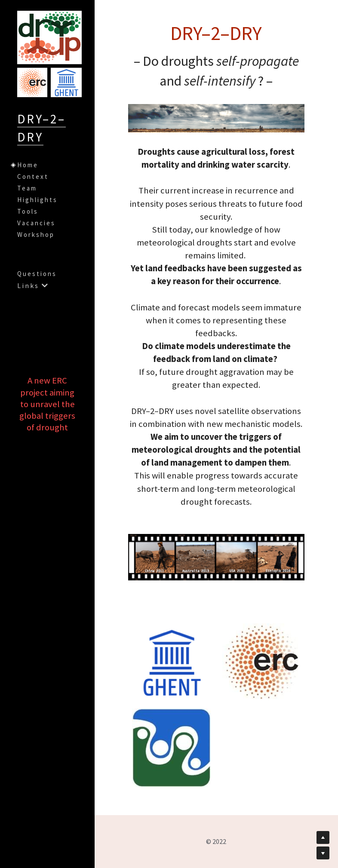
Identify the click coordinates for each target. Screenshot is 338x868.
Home (28, 165)
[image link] (171, 662)
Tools (28, 211)
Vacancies (36, 223)
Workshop (36, 235)
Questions (37, 274)
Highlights (37, 200)
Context (33, 176)
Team (27, 188)
